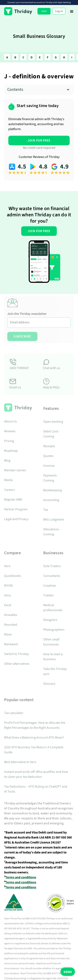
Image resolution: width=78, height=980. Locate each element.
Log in (59, 11)
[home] (18, 11)
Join (44, 11)
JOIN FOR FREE (39, 140)
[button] (72, 11)
